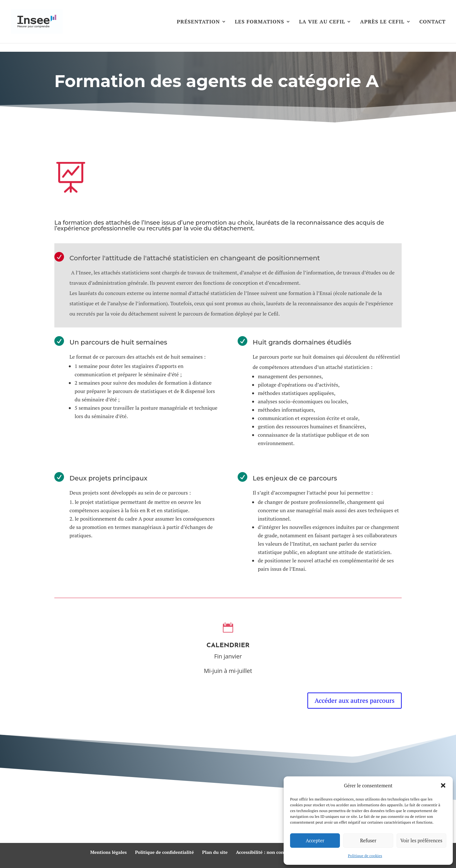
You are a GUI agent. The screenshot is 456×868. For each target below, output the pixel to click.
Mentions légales (108, 852)
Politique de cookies (365, 856)
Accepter (315, 840)
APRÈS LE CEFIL (382, 22)
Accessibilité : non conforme (266, 852)
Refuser (368, 840)
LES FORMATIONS (260, 22)
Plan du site (215, 852)
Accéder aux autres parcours (355, 700)
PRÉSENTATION (198, 22)
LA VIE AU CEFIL (322, 22)
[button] (443, 785)
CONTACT (433, 22)
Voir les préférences (421, 840)
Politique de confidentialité (164, 852)
